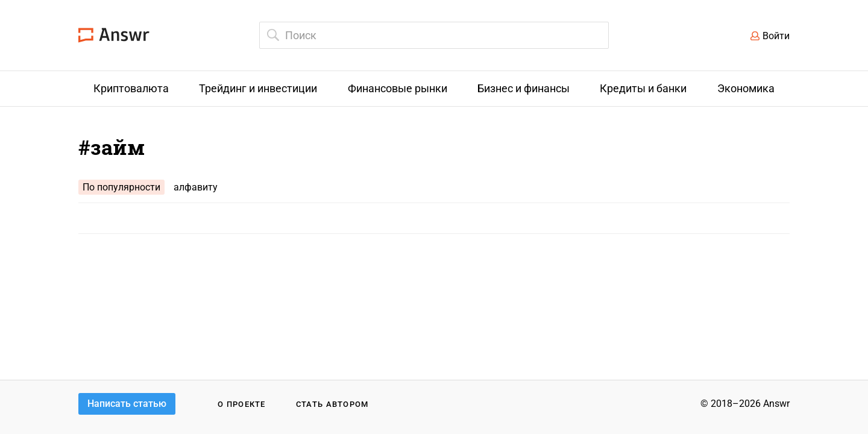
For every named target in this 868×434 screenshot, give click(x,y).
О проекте (242, 404)
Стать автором (332, 404)
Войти (776, 36)
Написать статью (127, 404)
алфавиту (196, 187)
